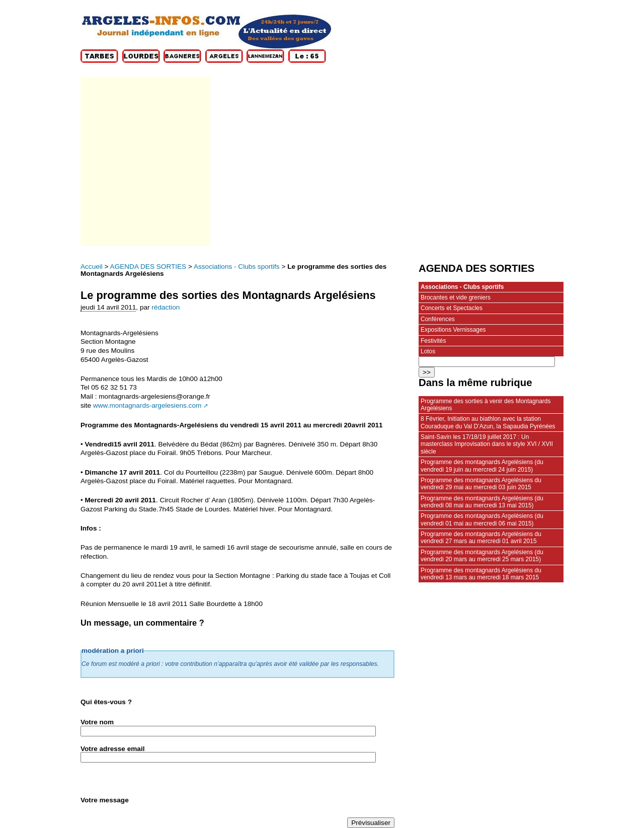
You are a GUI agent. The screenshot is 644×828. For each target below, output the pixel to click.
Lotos (428, 351)
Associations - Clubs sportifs (237, 267)
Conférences (438, 319)
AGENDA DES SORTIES (148, 267)
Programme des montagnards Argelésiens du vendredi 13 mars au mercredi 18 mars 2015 (481, 574)
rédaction (166, 307)
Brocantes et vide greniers (456, 297)
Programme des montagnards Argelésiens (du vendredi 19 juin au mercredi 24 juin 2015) (482, 466)
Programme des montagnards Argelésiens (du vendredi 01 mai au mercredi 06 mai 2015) (482, 519)
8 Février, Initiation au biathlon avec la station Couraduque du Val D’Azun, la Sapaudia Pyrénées (488, 422)
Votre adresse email (112, 749)
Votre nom (97, 722)
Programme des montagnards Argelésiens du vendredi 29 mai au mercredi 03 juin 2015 (481, 484)
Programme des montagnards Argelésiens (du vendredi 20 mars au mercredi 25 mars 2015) (482, 556)
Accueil (92, 267)
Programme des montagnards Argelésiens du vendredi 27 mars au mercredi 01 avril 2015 (481, 538)
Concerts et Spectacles (452, 308)
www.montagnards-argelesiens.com (147, 405)
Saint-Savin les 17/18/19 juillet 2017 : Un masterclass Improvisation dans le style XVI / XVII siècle (487, 444)
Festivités (433, 341)
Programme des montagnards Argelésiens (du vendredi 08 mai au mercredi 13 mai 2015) (482, 502)
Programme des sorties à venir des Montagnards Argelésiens (486, 405)
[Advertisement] (145, 161)
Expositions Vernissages (453, 330)
